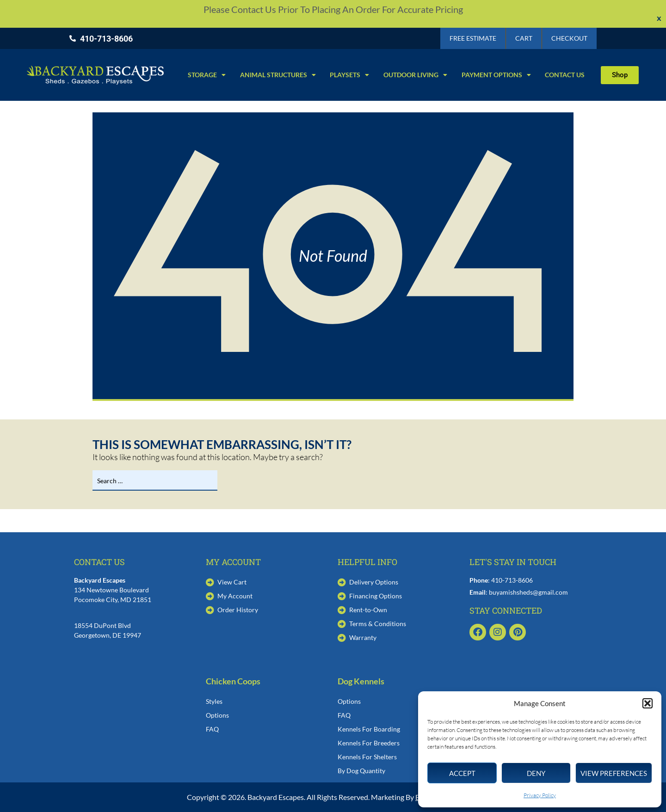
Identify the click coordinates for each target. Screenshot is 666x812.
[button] (647, 703)
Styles (214, 701)
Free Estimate (473, 38)
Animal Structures (278, 75)
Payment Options (496, 75)
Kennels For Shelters (367, 757)
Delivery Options (374, 582)
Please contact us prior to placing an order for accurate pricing (333, 9)
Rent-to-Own (368, 610)
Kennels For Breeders (369, 743)
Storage (207, 75)
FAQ (212, 729)
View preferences (614, 773)
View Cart (232, 582)
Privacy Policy (540, 795)
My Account (235, 596)
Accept (462, 773)
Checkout (569, 38)
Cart (524, 38)
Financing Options (376, 596)
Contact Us (565, 75)
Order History (238, 610)
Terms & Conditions (378, 624)
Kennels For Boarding (369, 729)
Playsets (349, 75)
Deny (536, 773)
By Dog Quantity (361, 771)
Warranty (363, 637)
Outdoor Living (415, 75)
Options (217, 715)
